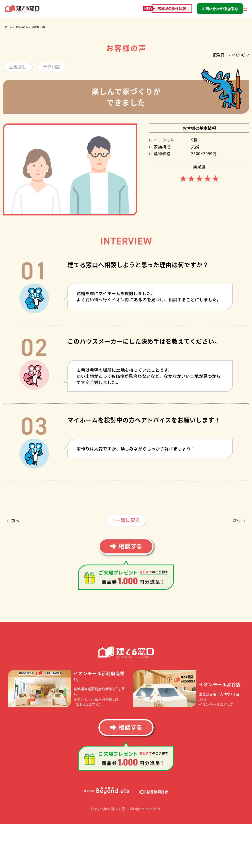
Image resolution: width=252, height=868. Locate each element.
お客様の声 (22, 27)
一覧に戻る (128, 520)
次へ (237, 520)
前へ (15, 520)
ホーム (9, 27)
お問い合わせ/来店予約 (220, 9)
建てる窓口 (22, 9)
